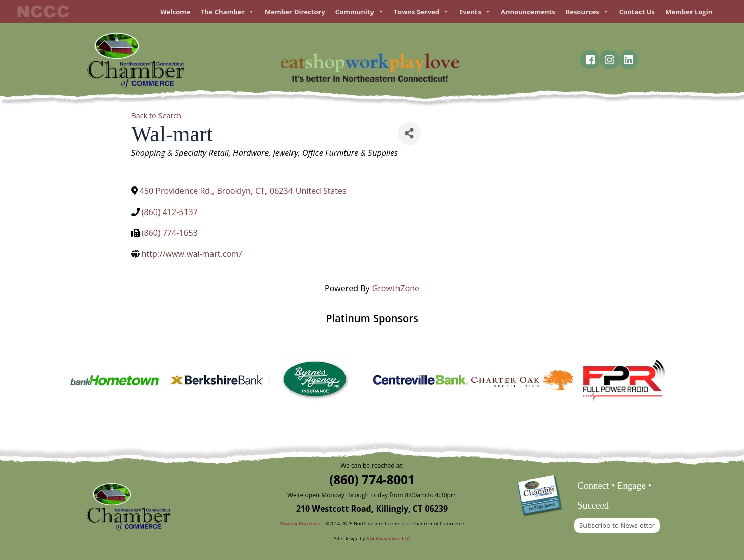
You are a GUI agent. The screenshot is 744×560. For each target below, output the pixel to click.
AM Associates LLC (388, 538)
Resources (587, 12)
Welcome (175, 12)
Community (360, 12)
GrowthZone (396, 288)
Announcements (528, 12)
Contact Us (637, 12)
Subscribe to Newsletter (617, 525)
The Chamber (228, 12)
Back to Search (157, 115)
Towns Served (421, 12)
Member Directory (295, 12)
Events (475, 12)
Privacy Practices (300, 524)
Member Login (689, 12)
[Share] (409, 134)
